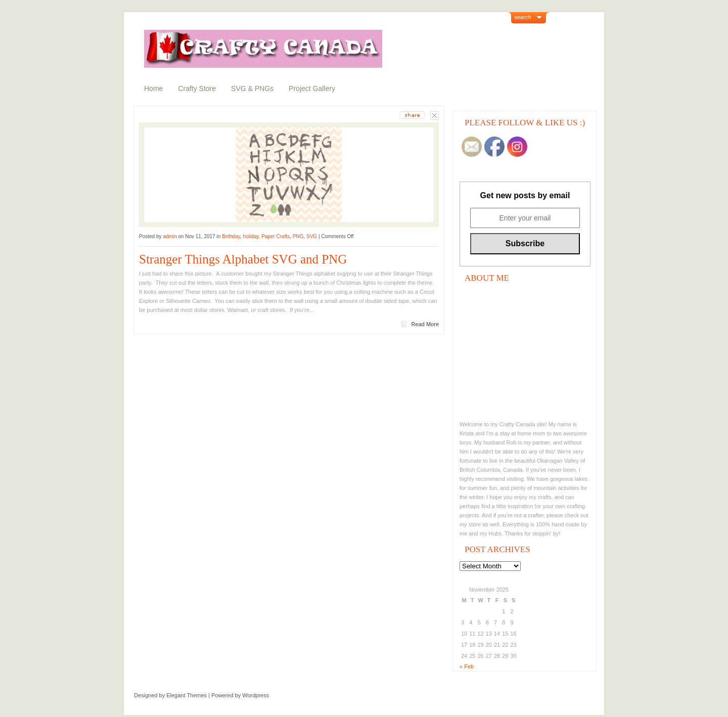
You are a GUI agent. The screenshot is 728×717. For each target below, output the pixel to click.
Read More (425, 324)
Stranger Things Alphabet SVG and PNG (243, 259)
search (523, 17)
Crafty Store (197, 88)
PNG (298, 236)
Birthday (231, 236)
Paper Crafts (276, 236)
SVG (312, 236)
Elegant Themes (187, 695)
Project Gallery (312, 88)
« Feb (467, 666)
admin (170, 236)
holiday (251, 236)
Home (153, 88)
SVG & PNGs (252, 88)
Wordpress (256, 695)
